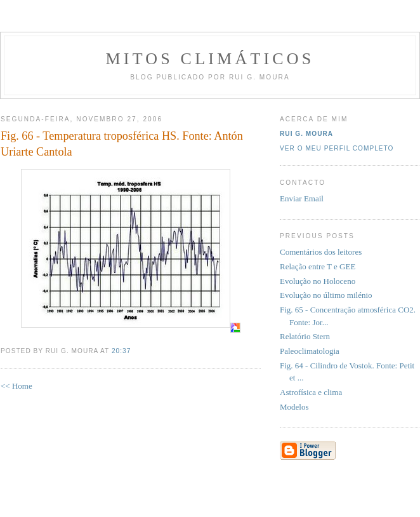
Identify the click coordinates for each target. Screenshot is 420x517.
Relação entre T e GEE (318, 266)
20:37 (121, 351)
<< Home (16, 386)
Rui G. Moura (306, 134)
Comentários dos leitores (321, 252)
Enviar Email (302, 198)
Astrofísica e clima (311, 392)
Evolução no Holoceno (318, 281)
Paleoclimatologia (310, 351)
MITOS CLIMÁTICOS (210, 59)
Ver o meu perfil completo (337, 148)
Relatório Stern (305, 336)
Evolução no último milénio (326, 295)
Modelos (294, 407)
